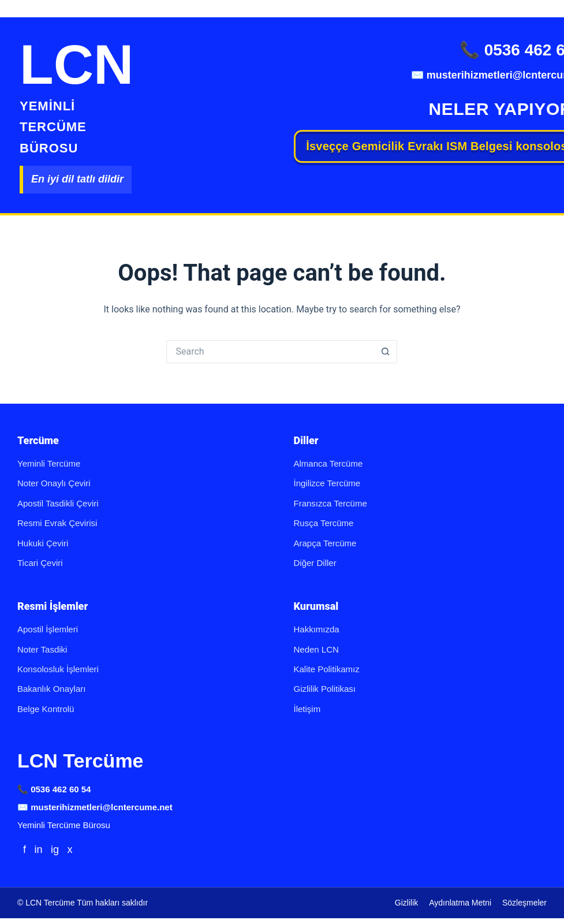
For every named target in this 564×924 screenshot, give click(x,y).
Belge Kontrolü (46, 709)
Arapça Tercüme (325, 543)
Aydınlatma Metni (460, 903)
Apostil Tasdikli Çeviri (58, 503)
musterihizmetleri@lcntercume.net (102, 807)
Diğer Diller (315, 563)
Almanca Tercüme (328, 463)
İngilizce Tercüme (327, 483)
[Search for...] (270, 352)
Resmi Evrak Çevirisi (57, 523)
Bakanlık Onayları (51, 689)
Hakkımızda (317, 629)
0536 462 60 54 (61, 789)
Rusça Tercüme (324, 523)
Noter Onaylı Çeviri (54, 483)
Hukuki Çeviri (43, 543)
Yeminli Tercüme (49, 463)
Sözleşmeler (524, 903)
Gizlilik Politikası (325, 689)
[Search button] (386, 352)
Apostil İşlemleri (48, 629)
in (38, 850)
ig (55, 850)
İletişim (307, 709)
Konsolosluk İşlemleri (58, 669)
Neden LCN (316, 649)
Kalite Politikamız (327, 669)
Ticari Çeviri (40, 563)
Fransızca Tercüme (330, 503)
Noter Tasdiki (42, 649)
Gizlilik (406, 903)
